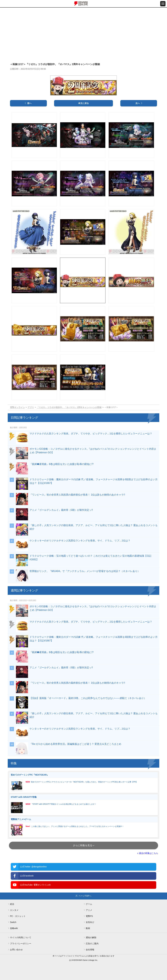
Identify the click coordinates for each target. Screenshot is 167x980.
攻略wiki (14, 928)
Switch (13, 922)
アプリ (31, 407)
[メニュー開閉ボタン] (163, 4)
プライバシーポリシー (21, 944)
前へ (29, 103)
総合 (12, 904)
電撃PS (89, 916)
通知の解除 (91, 937)
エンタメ (14, 910)
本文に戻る (84, 103)
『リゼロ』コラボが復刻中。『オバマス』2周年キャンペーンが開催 (69, 407)
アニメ (89, 910)
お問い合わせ (16, 950)
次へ (138, 103)
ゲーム (89, 904)
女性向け (90, 922)
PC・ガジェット (18, 916)
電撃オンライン (17, 407)
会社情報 (90, 950)
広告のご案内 (92, 944)
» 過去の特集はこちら (148, 853)
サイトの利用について (21, 937)
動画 (88, 928)
